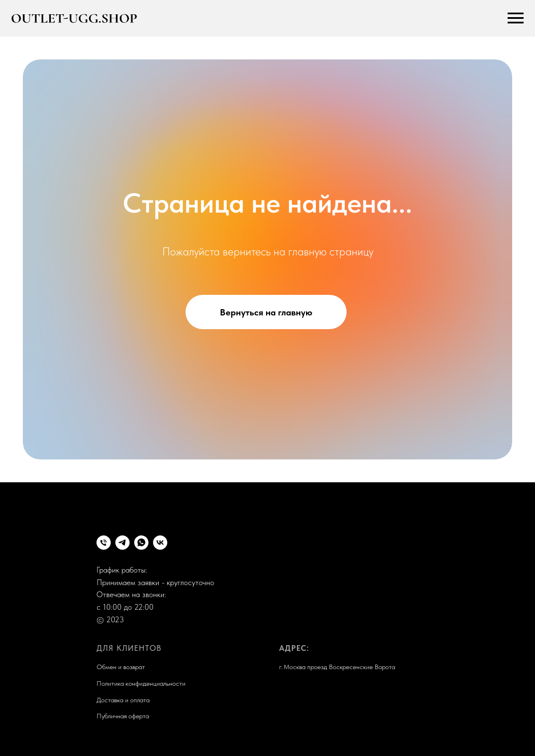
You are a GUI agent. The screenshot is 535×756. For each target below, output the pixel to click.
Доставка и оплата (123, 700)
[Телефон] (104, 543)
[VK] (160, 543)
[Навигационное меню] (516, 18)
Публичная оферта (123, 716)
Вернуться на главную (266, 312)
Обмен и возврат (121, 667)
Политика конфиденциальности (141, 683)
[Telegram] (122, 543)
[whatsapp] (141, 543)
